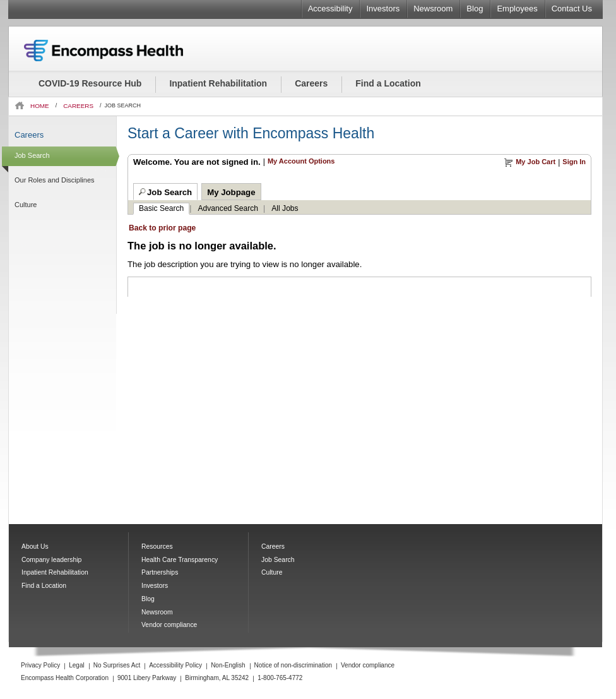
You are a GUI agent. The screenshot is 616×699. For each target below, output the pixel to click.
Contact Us (572, 9)
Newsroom (433, 9)
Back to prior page (162, 228)
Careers (311, 83)
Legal (76, 665)
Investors (383, 9)
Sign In (574, 162)
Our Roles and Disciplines (55, 180)
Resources (157, 547)
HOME (40, 106)
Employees (517, 9)
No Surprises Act (117, 665)
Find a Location (388, 83)
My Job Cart (536, 162)
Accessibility (330, 9)
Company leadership (51, 560)
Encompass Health (121, 51)
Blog (475, 9)
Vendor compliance (169, 625)
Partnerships (160, 572)
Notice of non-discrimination (293, 665)
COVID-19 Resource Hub (90, 83)
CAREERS (78, 106)
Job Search (32, 155)
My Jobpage (231, 192)
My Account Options (301, 161)
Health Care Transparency (180, 560)
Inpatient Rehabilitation (218, 83)
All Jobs (285, 208)
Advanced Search (228, 208)
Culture (26, 205)
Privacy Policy (40, 665)
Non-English (228, 665)
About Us (35, 547)
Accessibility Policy (175, 665)
